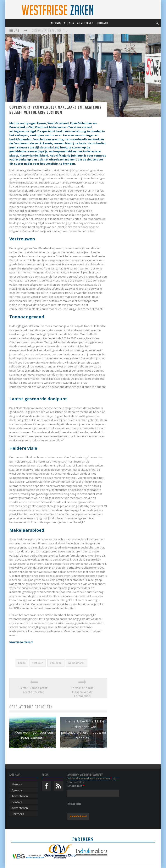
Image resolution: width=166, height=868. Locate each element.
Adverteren (85, 23)
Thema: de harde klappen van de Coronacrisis (82, 692)
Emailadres (76, 786)
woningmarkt (76, 663)
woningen (56, 663)
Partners (18, 814)
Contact (103, 23)
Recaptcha (74, 804)
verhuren (38, 663)
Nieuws (56, 23)
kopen (22, 663)
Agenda (69, 23)
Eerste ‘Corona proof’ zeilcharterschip (34, 690)
